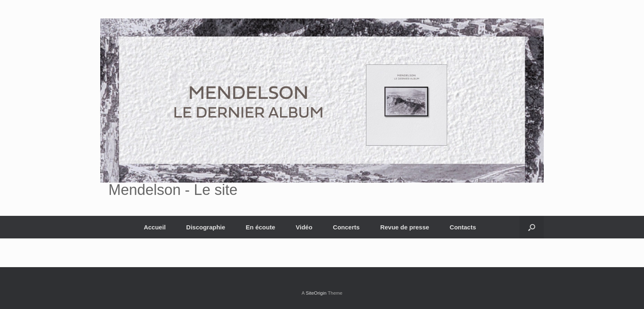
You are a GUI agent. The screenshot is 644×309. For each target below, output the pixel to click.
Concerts (346, 227)
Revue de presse (405, 227)
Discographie (206, 227)
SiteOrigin (316, 293)
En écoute (260, 227)
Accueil (155, 227)
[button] (532, 227)
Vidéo (304, 227)
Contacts (463, 227)
